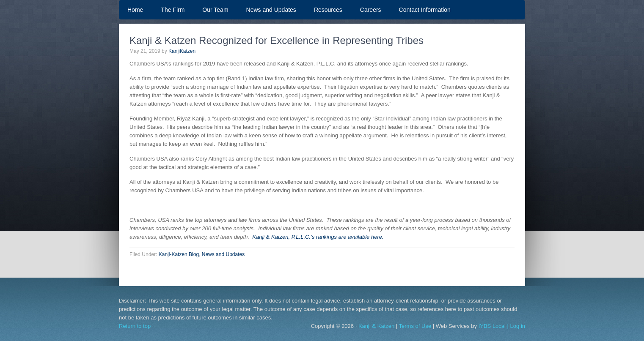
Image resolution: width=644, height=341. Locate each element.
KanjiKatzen (182, 51)
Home (135, 10)
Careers (371, 10)
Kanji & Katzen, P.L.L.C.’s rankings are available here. (317, 237)
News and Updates (271, 10)
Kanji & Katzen (376, 326)
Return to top (135, 326)
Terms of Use (415, 326)
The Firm (173, 10)
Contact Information (425, 10)
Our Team (211, 10)
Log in (518, 326)
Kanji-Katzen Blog (179, 254)
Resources (328, 10)
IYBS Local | (494, 326)
